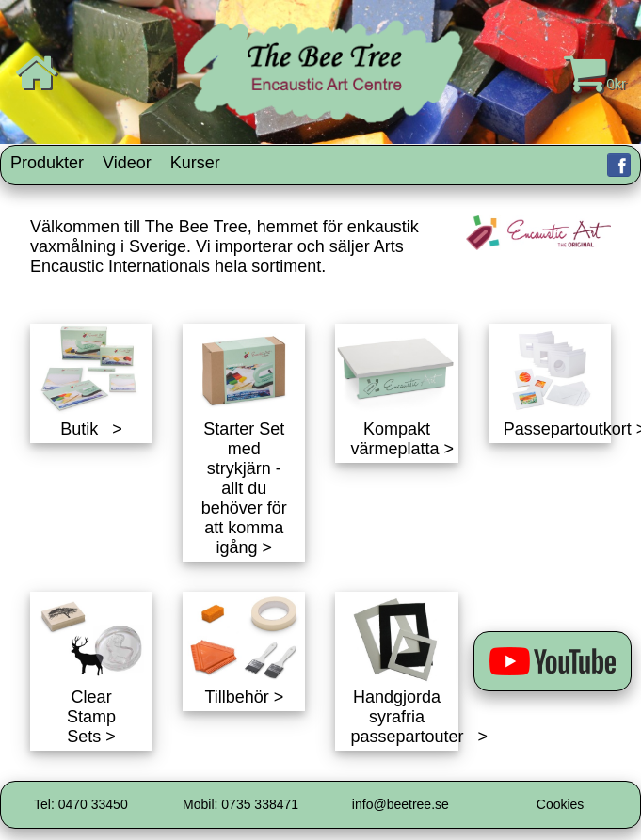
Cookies (561, 804)
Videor (127, 163)
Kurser (195, 163)
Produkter (47, 163)
